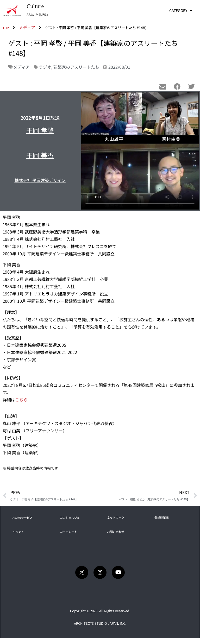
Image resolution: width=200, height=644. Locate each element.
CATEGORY (181, 11)
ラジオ (45, 67)
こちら (21, 400)
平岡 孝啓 (40, 130)
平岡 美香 (40, 155)
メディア (21, 67)
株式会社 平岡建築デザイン (40, 180)
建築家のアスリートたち (76, 67)
